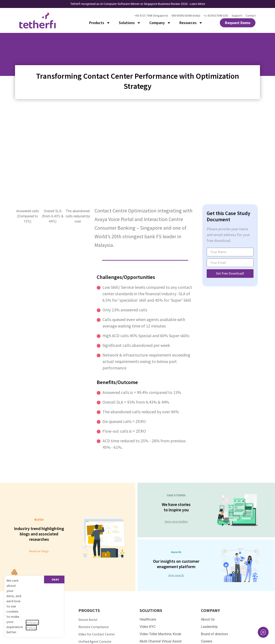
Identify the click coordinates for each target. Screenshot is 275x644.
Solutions (130, 23)
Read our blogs (39, 551)
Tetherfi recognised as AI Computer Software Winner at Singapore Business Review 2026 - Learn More (138, 4)
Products (100, 23)
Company (160, 23)
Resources (191, 23)
